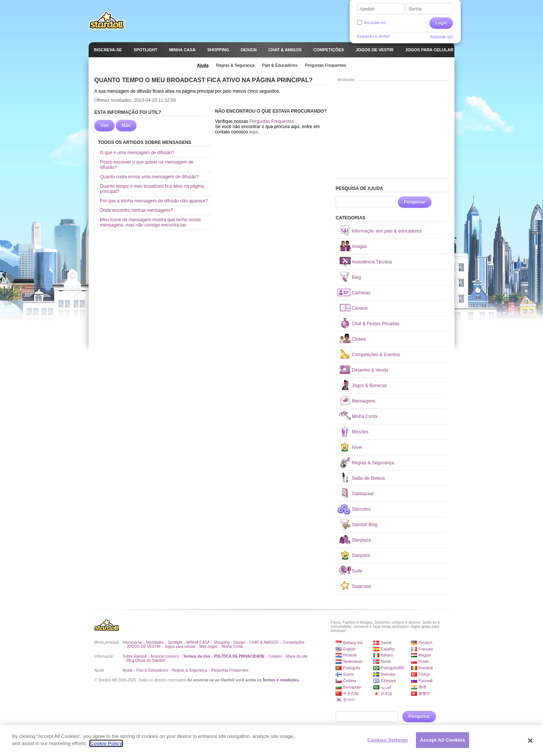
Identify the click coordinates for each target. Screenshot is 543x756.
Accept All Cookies (443, 743)
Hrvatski (350, 655)
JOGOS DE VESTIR (143, 647)
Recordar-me (375, 23)
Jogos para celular (180, 647)
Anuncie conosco (165, 656)
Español (388, 649)
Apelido (367, 9)
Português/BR (393, 668)
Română (426, 668)
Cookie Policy (106, 747)
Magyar (425, 655)
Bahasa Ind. (353, 643)
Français (426, 649)
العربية (386, 687)
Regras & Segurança (190, 670)
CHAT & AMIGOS (264, 642)
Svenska (388, 674)
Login (441, 23)
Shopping (221, 642)
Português (352, 668)
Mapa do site (297, 656)
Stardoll (107, 20)
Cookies (275, 656)
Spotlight (175, 642)
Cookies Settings (388, 743)
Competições (293, 642)
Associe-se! (442, 37)
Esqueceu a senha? (374, 36)
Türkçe (424, 674)
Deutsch (426, 643)
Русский (426, 681)
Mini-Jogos (209, 647)
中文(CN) (351, 694)
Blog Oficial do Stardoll (145, 660)
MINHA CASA (198, 642)
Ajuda (127, 670)
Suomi (348, 674)
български (352, 687)
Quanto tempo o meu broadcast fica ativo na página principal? (152, 189)
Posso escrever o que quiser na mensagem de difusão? (147, 165)
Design (239, 642)
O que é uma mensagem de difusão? (137, 153)
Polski (424, 662)
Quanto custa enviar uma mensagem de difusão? (149, 177)
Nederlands (353, 662)
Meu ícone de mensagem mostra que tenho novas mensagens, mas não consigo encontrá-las (150, 222)
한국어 (349, 700)
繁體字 (424, 694)
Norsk (386, 662)
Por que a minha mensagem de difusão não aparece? (154, 201)
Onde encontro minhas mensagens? (136, 210)
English (349, 649)
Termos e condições (281, 680)
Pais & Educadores (152, 670)
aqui (254, 132)
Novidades (155, 642)
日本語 (387, 694)
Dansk (386, 643)
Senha (415, 9)
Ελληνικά (388, 681)
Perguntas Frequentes (272, 121)
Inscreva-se (132, 642)
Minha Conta (232, 647)
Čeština (350, 681)
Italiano (387, 655)
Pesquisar (415, 202)
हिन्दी (422, 687)
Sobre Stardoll (134, 656)
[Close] (531, 744)
